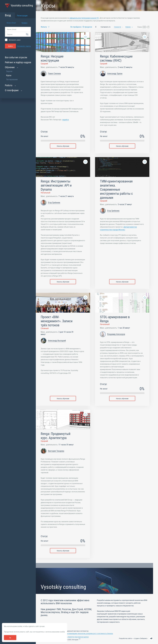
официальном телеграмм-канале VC (84, 18)
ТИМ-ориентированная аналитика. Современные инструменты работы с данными (116, 189)
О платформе (12, 90)
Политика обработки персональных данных (75, 637)
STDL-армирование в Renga (115, 319)
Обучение (10, 67)
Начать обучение (63, 146)
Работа (9, 85)
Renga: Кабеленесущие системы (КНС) (116, 58)
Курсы (9, 75)
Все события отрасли (16, 57)
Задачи (9, 71)
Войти (10, 46)
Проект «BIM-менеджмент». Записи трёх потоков (57, 321)
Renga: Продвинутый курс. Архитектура (56, 436)
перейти (65, 120)
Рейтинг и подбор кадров (18, 62)
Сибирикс (143, 638)
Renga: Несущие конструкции (52, 58)
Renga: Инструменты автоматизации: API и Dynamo (56, 185)
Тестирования (12, 79)
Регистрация (22, 16)
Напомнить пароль (24, 46)
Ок (10, 638)
